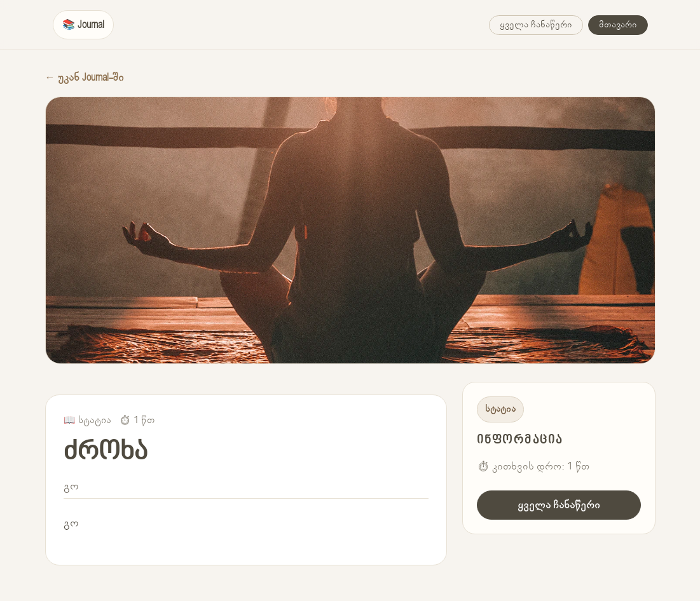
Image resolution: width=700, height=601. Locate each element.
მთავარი (618, 25)
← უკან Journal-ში (85, 78)
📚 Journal (83, 25)
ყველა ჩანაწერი (536, 25)
